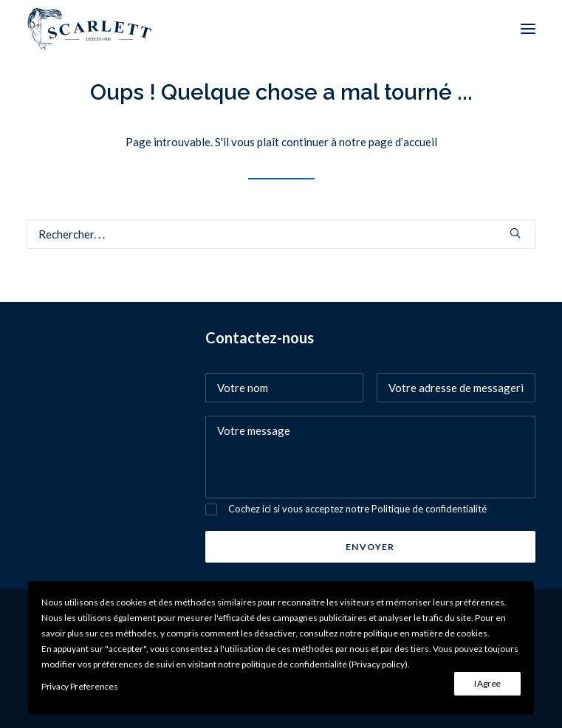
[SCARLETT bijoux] (90, 29)
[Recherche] (281, 234)
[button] (528, 29)
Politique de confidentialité (429, 509)
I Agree (487, 683)
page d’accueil (403, 142)
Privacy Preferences (79, 686)
